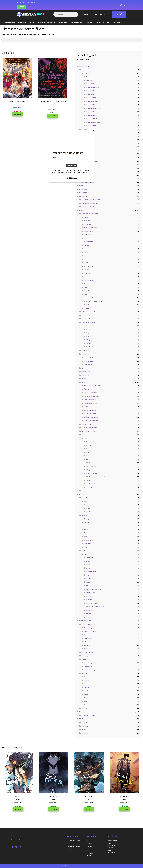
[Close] (93, 131)
